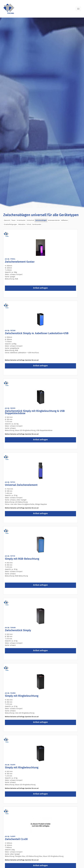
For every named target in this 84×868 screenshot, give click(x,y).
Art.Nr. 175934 (10, 259)
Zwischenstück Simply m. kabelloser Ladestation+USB (37, 333)
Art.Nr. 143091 (10, 836)
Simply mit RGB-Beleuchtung (22, 559)
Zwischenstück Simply (18, 630)
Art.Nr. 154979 (10, 765)
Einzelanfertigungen (10, 224)
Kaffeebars (65, 220)
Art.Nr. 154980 (10, 693)
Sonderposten (37, 224)
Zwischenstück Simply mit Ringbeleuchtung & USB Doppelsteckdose (35, 412)
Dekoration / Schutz (25, 224)
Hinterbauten (21, 220)
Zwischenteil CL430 (16, 839)
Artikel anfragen (40, 288)
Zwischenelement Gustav (20, 262)
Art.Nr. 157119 (10, 556)
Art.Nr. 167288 (10, 331)
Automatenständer (54, 220)
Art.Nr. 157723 (10, 482)
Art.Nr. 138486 (10, 628)
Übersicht (7, 220)
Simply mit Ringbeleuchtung (22, 696)
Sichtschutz (30, 220)
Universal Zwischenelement (21, 485)
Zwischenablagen (41, 220)
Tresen (13, 220)
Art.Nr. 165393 (10, 408)
